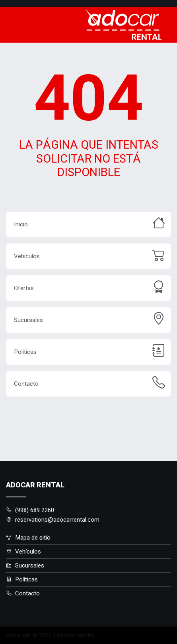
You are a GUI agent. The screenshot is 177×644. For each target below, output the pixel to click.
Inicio (21, 224)
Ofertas (24, 288)
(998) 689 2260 (30, 510)
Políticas (25, 352)
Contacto (26, 384)
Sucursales (28, 320)
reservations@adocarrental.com (53, 520)
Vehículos (27, 256)
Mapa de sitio (28, 538)
